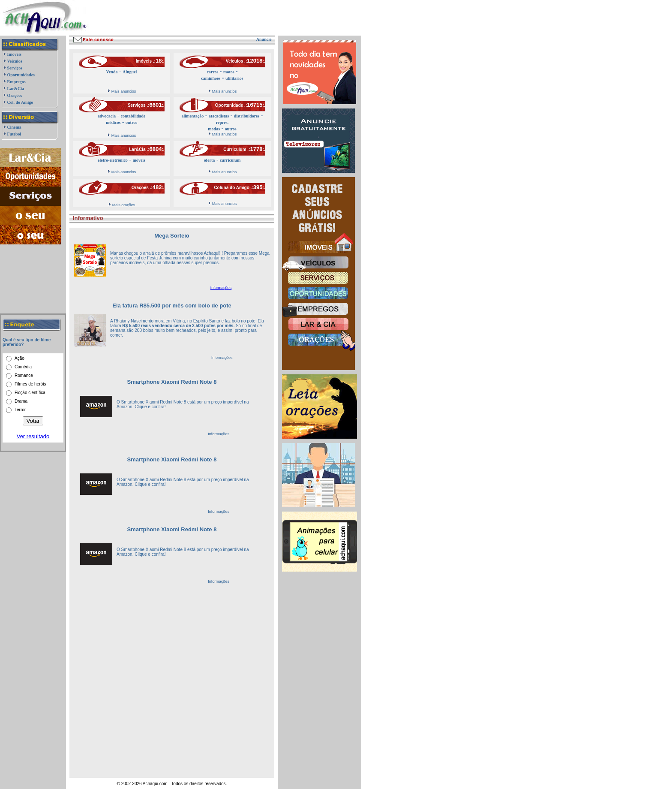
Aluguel (130, 72)
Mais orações (124, 205)
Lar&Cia (16, 89)
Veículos (15, 61)
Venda (112, 72)
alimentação (193, 116)
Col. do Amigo (20, 102)
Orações (15, 95)
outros (131, 122)
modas (214, 129)
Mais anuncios (124, 91)
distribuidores (247, 116)
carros (212, 72)
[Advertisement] (203, 18)
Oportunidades (21, 75)
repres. (222, 122)
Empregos (16, 82)
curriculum (230, 160)
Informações (221, 288)
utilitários (234, 78)
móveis (139, 160)
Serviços (15, 68)
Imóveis (14, 54)
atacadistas (219, 116)
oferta (210, 160)
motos (229, 72)
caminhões (211, 78)
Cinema (14, 127)
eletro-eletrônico (113, 160)
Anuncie (264, 39)
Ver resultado (33, 436)
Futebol (14, 134)
